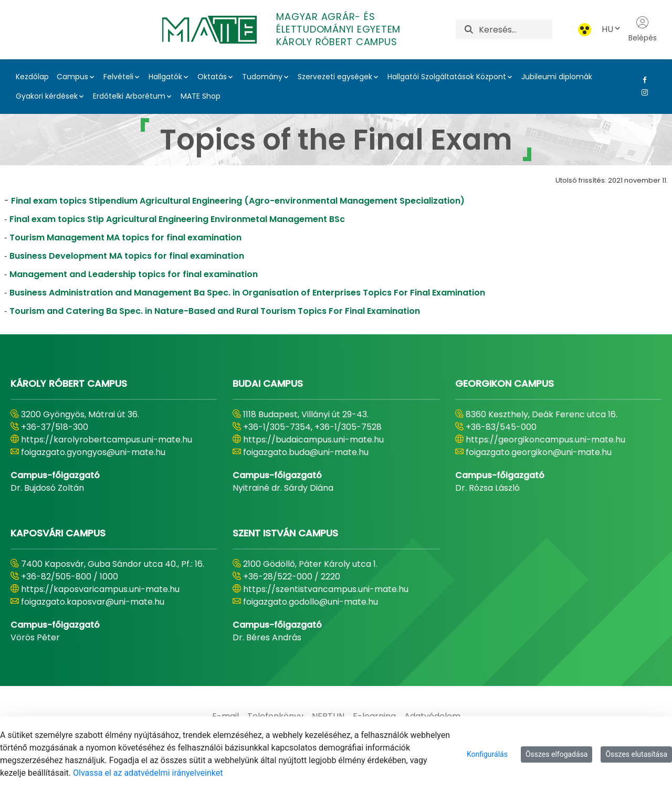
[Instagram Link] (643, 92)
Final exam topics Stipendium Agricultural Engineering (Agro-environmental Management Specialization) (238, 201)
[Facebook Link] (643, 80)
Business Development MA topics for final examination (127, 256)
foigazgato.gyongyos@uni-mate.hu (93, 452)
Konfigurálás (487, 754)
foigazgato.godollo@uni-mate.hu (311, 602)
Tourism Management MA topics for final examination (125, 237)
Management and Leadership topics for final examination (134, 274)
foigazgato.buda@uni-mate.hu (306, 452)
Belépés (643, 29)
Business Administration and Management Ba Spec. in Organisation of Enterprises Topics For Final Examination (247, 293)
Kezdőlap (32, 77)
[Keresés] (515, 29)
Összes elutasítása (636, 754)
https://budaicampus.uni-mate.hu (313, 440)
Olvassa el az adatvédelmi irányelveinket (148, 773)
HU (612, 29)
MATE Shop (201, 96)
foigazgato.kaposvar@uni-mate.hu (93, 602)
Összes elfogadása (557, 754)
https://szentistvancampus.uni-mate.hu (326, 589)
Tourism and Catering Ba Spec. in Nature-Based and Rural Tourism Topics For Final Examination (215, 311)
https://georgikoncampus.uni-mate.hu (545, 440)
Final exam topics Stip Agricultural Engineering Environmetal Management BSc (177, 219)
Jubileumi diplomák (557, 77)
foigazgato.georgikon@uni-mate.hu (539, 452)
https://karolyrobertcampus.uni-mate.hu (107, 440)
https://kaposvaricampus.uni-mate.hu (100, 589)
